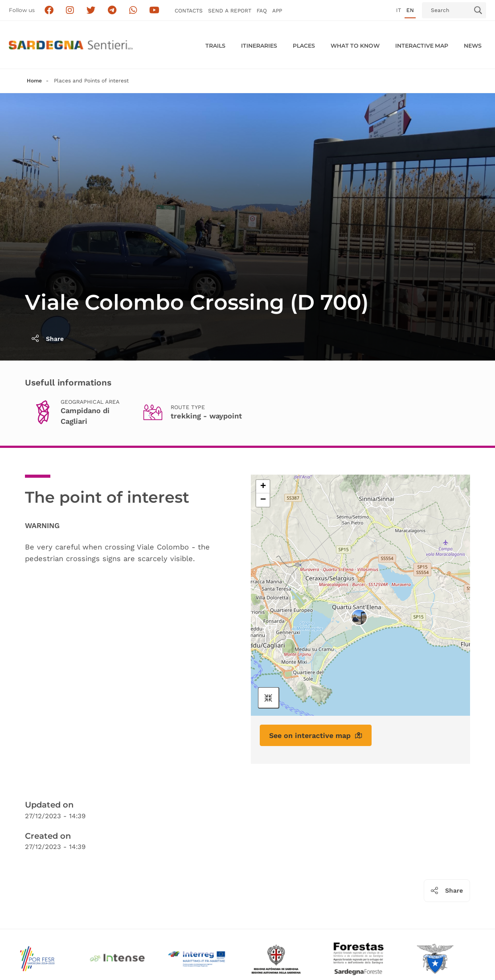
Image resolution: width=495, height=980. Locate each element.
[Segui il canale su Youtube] (154, 10)
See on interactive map (316, 736)
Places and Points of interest (91, 81)
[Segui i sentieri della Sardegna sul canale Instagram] (70, 10)
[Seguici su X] (91, 10)
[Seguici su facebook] (49, 10)
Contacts (189, 11)
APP (277, 11)
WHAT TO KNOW (355, 46)
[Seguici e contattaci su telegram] (112, 10)
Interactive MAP (422, 46)
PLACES (304, 46)
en (410, 10)
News (473, 46)
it (399, 10)
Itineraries (259, 46)
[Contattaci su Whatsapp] (133, 10)
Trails (215, 46)
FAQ (262, 11)
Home (34, 81)
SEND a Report (230, 11)
